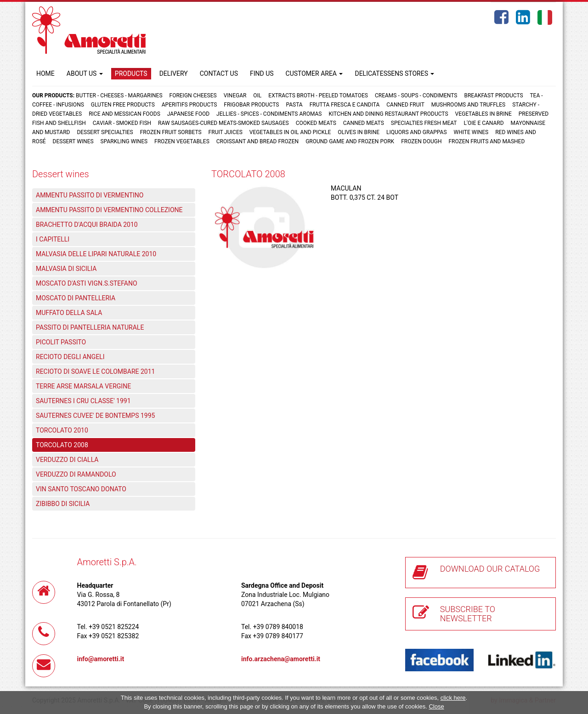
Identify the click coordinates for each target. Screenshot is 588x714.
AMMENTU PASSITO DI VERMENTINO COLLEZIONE (109, 210)
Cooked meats (316, 123)
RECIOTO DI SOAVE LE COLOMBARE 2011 (95, 371)
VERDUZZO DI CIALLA (67, 460)
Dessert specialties (105, 132)
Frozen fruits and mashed (486, 141)
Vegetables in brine (483, 114)
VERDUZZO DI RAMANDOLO (76, 474)
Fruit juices (226, 132)
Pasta (294, 105)
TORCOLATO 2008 (62, 445)
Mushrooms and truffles (468, 105)
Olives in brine (359, 132)
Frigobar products (251, 105)
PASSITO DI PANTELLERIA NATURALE (90, 327)
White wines (471, 132)
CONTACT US (219, 73)
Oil (257, 96)
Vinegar (235, 96)
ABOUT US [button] (85, 73)
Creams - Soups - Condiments (416, 96)
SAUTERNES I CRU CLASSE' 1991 (83, 401)
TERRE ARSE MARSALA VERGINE (83, 386)
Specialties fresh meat (424, 123)
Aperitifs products (189, 105)
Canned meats (364, 123)
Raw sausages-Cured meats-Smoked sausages (223, 123)
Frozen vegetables (182, 141)
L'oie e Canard (484, 123)
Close (436, 706)
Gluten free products (123, 105)
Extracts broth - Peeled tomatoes (318, 96)
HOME (45, 73)
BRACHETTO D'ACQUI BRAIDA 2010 (87, 225)
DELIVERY (174, 73)
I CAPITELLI (53, 239)
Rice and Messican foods (124, 114)
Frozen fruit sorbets (171, 132)
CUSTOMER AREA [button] (314, 73)
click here (453, 698)
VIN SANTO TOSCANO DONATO (81, 489)
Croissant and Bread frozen (257, 141)
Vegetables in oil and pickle (290, 132)
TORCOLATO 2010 (62, 430)
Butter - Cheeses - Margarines (119, 96)
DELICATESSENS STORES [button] (394, 73)
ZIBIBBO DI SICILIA (63, 504)
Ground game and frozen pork (350, 141)
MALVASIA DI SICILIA (66, 269)
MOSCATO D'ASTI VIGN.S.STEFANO (87, 283)
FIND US (262, 73)
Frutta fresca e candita (345, 105)
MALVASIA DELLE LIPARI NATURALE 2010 (96, 254)
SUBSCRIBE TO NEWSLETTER (468, 614)
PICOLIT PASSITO (61, 342)
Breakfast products (493, 96)
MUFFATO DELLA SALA (69, 313)
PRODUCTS (131, 73)
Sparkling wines (124, 141)
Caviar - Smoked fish (122, 123)
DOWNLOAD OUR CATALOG (490, 569)
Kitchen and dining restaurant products (388, 114)
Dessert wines (73, 141)
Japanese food (188, 114)
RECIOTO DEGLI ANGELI (70, 357)
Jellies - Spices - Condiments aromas (269, 114)
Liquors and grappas (416, 132)
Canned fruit (405, 105)
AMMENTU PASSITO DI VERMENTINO (90, 195)
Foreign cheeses (193, 96)
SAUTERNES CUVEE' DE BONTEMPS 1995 (95, 416)
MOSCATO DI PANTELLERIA (76, 298)
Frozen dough (421, 141)
